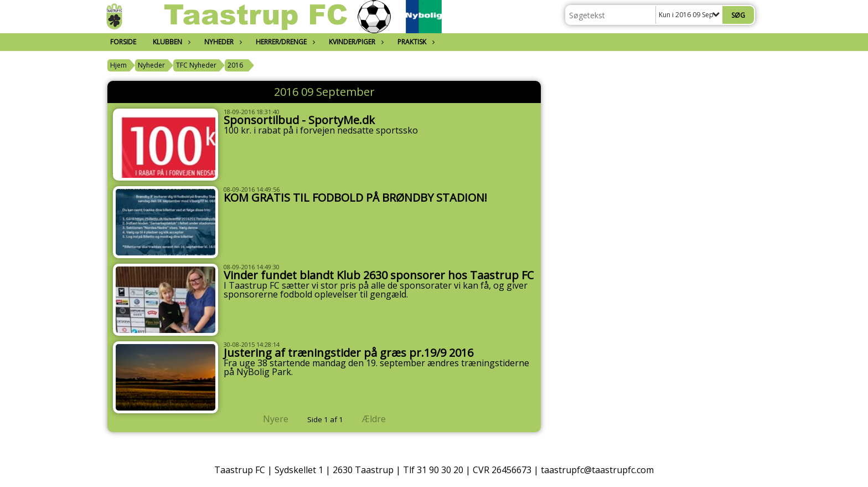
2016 (235, 65)
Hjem (118, 65)
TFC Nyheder (196, 65)
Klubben (170, 42)
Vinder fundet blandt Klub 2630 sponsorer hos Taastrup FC (379, 275)
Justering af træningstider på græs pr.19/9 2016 (348, 353)
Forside (123, 42)
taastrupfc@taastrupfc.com (597, 470)
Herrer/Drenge (284, 42)
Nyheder (222, 42)
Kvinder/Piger (355, 42)
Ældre (382, 419)
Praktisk (415, 42)
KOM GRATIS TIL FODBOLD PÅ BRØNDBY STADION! (355, 198)
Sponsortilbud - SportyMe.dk (299, 120)
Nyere (269, 419)
